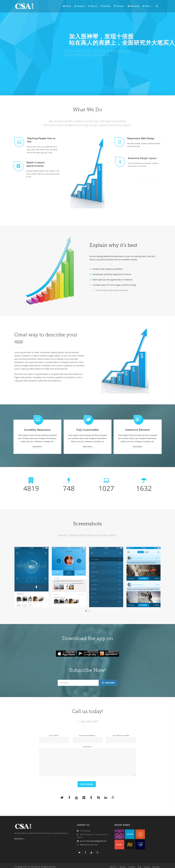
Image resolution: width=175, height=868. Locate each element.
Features (80, 6)
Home (67, 6)
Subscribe (108, 683)
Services (119, 6)
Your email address (88, 735)
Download (133, 6)
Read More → (20, 839)
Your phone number (121, 735)
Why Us (93, 6)
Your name (54, 735)
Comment (88, 747)
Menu (147, 6)
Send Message (87, 784)
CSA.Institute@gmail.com (96, 841)
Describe (106, 6)
